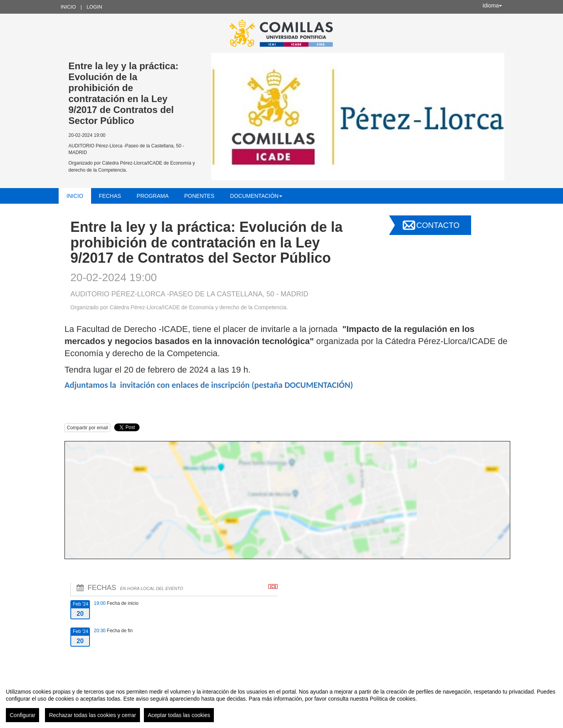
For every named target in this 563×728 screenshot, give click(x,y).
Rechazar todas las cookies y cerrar (92, 715)
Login (94, 7)
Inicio (68, 7)
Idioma (492, 5)
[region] (281, 702)
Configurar (22, 715)
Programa (153, 196)
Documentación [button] (256, 196)
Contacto (438, 225)
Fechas (110, 196)
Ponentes (199, 196)
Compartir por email (87, 428)
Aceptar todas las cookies (179, 715)
